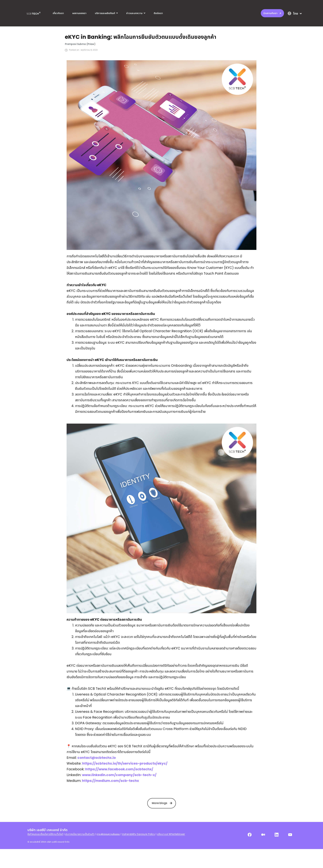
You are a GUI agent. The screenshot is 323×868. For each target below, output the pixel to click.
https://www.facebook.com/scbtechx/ (119, 783)
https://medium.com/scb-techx (110, 795)
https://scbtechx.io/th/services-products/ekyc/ (125, 777)
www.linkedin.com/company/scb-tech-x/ (119, 789)
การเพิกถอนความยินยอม (108, 848)
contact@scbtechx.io (97, 771)
